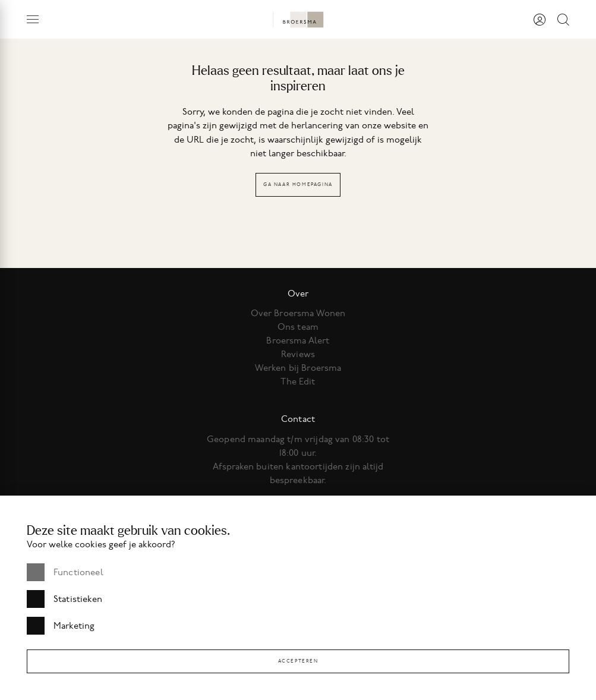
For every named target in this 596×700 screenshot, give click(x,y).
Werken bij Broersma (298, 368)
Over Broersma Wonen (298, 313)
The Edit (298, 381)
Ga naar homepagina (298, 185)
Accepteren (298, 661)
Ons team (298, 327)
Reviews (298, 354)
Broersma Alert (298, 340)
